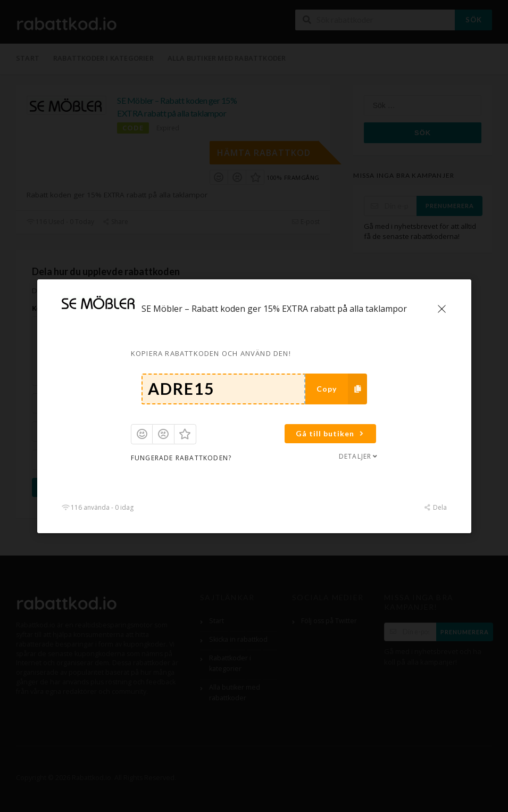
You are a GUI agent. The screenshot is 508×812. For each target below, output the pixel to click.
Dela (435, 507)
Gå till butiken (331, 433)
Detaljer (359, 456)
